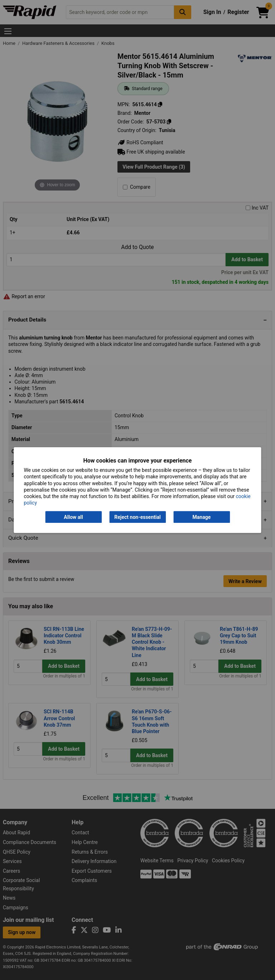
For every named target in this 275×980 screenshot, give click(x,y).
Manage (202, 517)
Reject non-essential (137, 517)
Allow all (73, 517)
